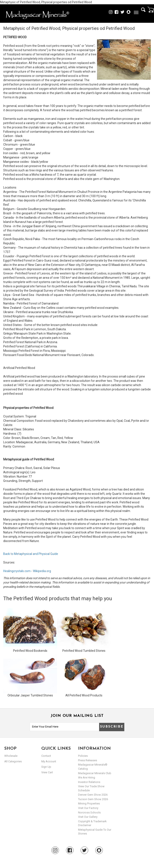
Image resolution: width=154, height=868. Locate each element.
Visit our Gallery (88, 817)
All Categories (13, 761)
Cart (151, 9)
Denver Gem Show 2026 (93, 795)
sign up (46, 767)
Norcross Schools (89, 812)
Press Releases (88, 760)
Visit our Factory (88, 808)
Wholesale (11, 756)
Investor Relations (89, 782)
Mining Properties (89, 803)
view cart (47, 772)
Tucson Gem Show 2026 (93, 799)
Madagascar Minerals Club (95, 773)
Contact (46, 756)
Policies (83, 756)
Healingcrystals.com (17, 571)
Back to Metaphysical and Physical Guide (31, 554)
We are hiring (87, 777)
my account (49, 761)
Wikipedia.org (42, 571)
